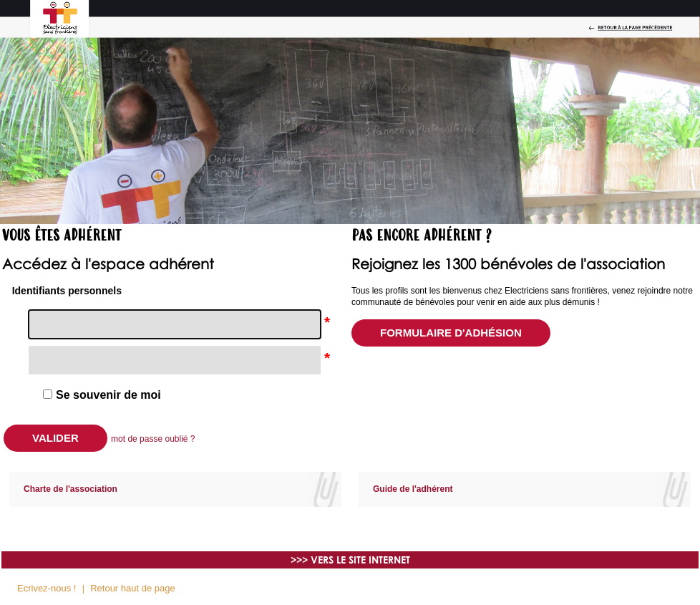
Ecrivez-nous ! (47, 588)
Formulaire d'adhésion (451, 333)
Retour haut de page (133, 588)
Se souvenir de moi (108, 395)
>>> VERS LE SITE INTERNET (350, 560)
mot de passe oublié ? (153, 439)
